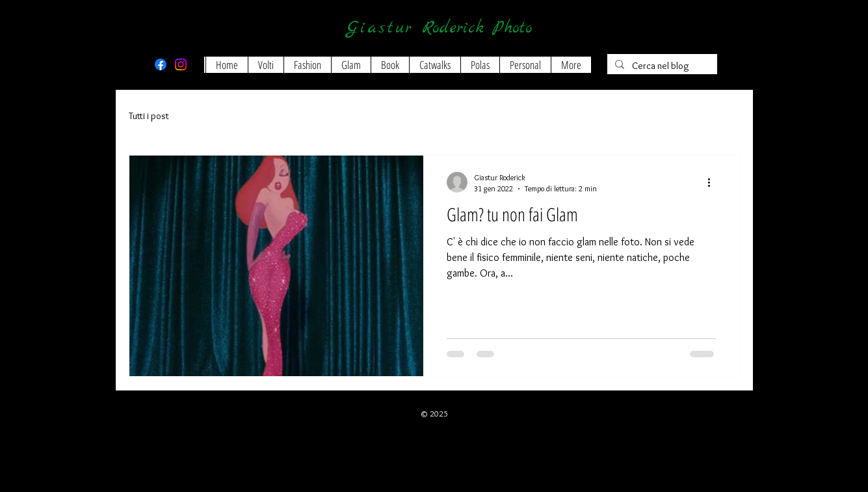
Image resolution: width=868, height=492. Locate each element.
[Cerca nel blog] (661, 66)
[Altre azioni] (714, 182)
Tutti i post (149, 116)
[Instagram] (181, 64)
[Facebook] (161, 64)
